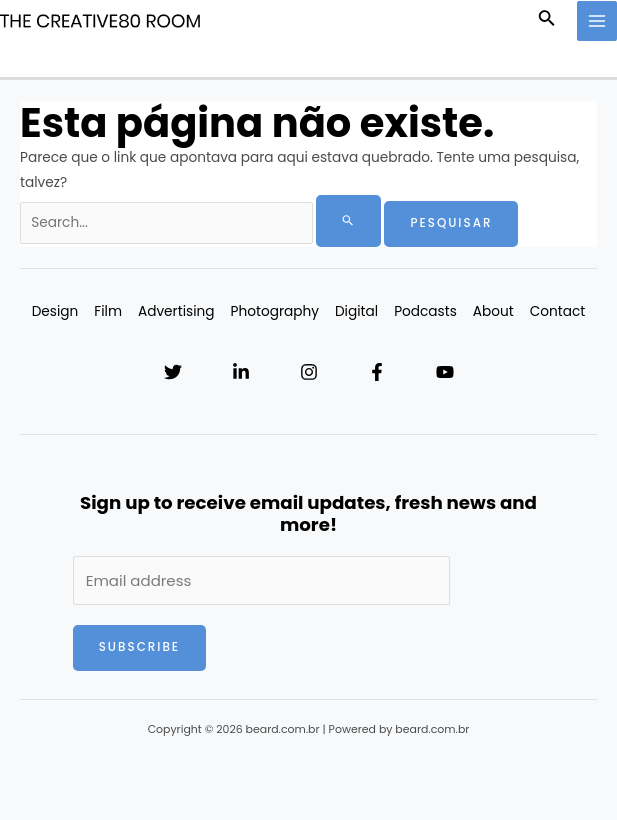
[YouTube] (445, 372)
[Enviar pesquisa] (348, 221)
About (493, 311)
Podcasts (425, 311)
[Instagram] (309, 372)
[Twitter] (173, 372)
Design (55, 311)
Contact (558, 311)
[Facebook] (377, 372)
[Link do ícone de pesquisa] (547, 21)
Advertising (176, 311)
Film (108, 311)
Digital (356, 311)
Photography (275, 311)
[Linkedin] (241, 372)
